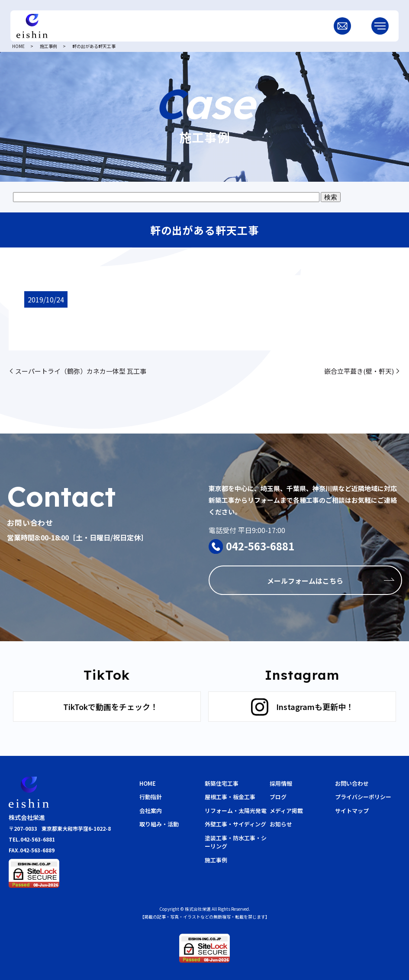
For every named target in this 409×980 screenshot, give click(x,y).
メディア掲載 (286, 811)
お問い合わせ (352, 783)
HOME (18, 46)
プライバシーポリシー (363, 797)
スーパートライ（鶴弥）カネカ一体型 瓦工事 (81, 371)
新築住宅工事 (222, 783)
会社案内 (151, 811)
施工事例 (48, 46)
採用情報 (281, 783)
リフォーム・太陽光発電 (236, 811)
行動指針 (151, 797)
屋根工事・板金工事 (230, 797)
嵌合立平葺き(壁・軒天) (359, 371)
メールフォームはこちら (305, 581)
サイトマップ (352, 811)
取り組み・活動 (159, 824)
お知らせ (281, 824)
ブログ (278, 797)
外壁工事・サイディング (235, 824)
